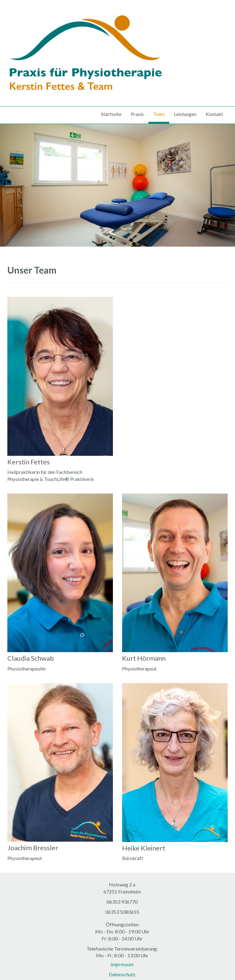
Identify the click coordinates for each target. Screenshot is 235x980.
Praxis (137, 114)
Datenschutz (122, 974)
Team (159, 114)
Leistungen (185, 114)
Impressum (122, 964)
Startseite (111, 114)
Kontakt (214, 114)
